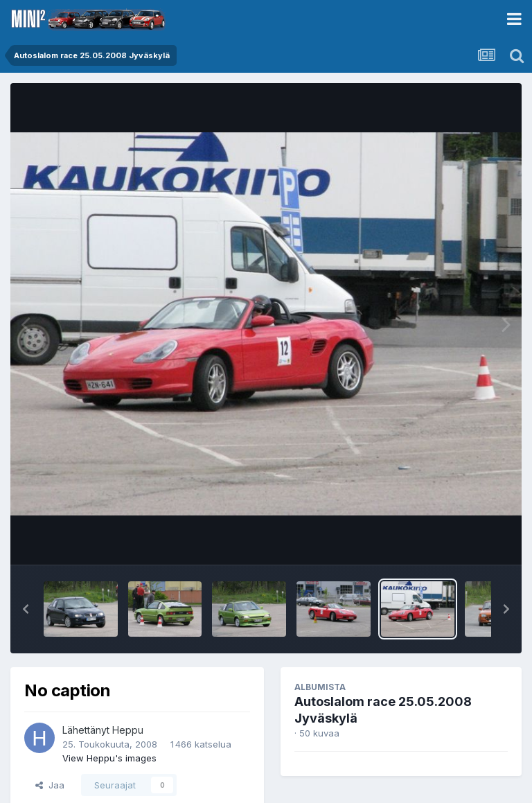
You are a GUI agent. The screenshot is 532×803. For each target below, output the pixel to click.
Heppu (128, 730)
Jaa (50, 785)
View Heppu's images (109, 758)
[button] (26, 609)
